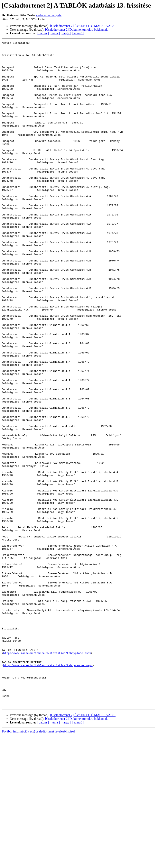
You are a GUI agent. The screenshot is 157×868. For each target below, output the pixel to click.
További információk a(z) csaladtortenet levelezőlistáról (38, 864)
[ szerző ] (78, 33)
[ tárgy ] (66, 33)
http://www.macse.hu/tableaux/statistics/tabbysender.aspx (48, 790)
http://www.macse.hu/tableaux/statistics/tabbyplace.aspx (47, 776)
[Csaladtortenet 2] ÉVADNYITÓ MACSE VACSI (83, 26)
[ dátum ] (43, 33)
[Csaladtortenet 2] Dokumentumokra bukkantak (76, 30)
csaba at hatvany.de (49, 15)
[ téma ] (55, 33)
